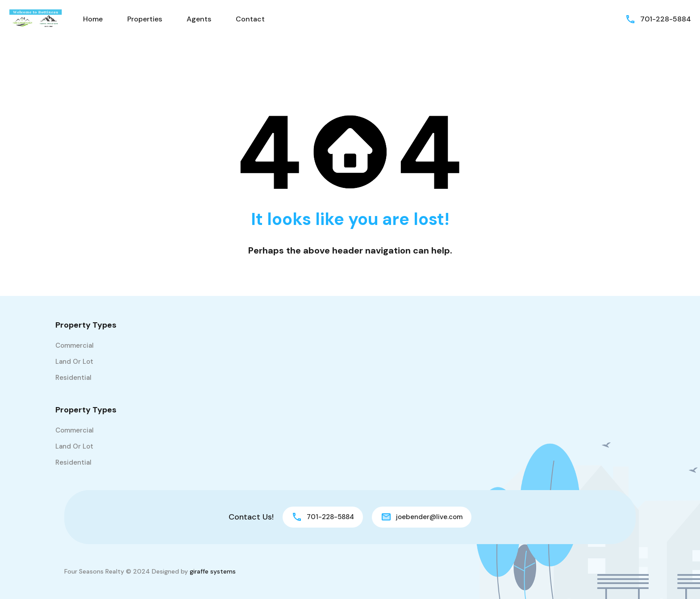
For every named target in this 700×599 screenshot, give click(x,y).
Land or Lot (74, 362)
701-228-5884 (666, 19)
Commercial (75, 345)
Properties (145, 19)
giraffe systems (213, 571)
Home (93, 19)
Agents (199, 19)
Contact (250, 19)
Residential (73, 378)
